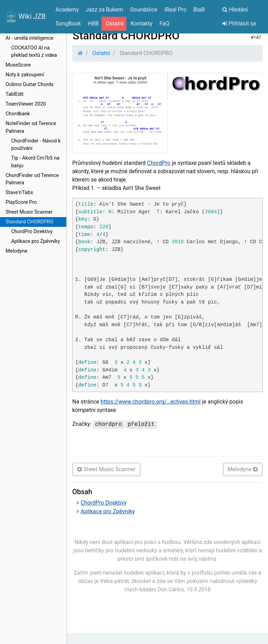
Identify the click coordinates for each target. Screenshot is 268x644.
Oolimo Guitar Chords (30, 85)
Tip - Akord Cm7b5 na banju (35, 162)
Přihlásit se (239, 24)
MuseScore (18, 65)
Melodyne (16, 251)
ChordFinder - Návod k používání (36, 145)
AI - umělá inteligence (29, 38)
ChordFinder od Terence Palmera (32, 179)
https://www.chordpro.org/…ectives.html (151, 402)
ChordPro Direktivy (32, 232)
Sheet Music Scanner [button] (106, 469)
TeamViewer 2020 (26, 104)
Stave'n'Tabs (19, 193)
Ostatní (101, 53)
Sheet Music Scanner (29, 212)
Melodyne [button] (243, 469)
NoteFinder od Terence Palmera (31, 127)
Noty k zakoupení (25, 75)
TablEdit (15, 94)
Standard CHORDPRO (29, 222)
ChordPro (159, 163)
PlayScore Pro (21, 202)
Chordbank (18, 114)
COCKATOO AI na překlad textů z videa (34, 52)
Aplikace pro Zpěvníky (36, 241)
